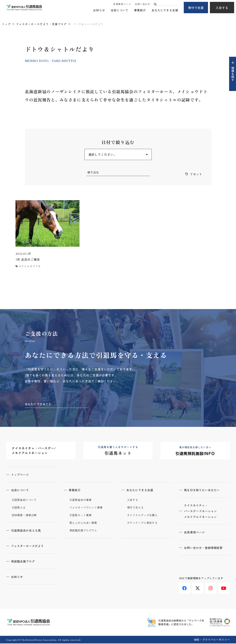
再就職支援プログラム (84, 531)
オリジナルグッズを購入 (143, 516)
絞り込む (94, 172)
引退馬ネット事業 (81, 516)
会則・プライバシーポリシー (212, 640)
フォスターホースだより (29, 546)
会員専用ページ (122, 4)
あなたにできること (39, 404)
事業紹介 (140, 10)
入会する (222, 8)
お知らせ (99, 10)
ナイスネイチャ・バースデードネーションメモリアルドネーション (202, 512)
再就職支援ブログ (24, 562)
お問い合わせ (142, 4)
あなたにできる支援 (165, 10)
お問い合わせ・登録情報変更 (205, 549)
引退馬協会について (25, 500)
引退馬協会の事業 (81, 500)
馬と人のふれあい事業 (84, 523)
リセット (196, 174)
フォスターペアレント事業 (87, 508)
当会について (119, 10)
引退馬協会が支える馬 (28, 531)
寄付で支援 (196, 8)
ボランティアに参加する (143, 523)
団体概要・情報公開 (25, 516)
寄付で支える (136, 508)
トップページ (21, 475)
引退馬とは (19, 508)
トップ (6, 24)
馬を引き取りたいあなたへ (204, 490)
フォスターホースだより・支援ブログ (41, 24)
